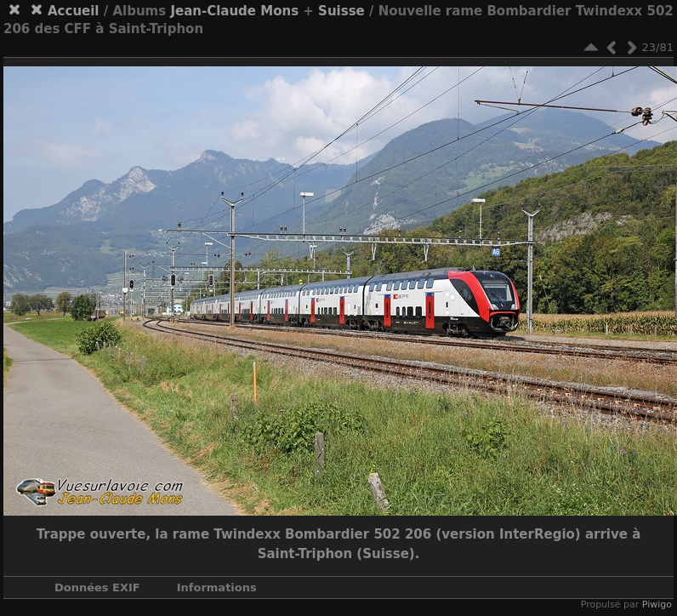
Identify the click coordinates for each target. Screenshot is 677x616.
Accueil (74, 11)
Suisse (341, 11)
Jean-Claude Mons (234, 11)
